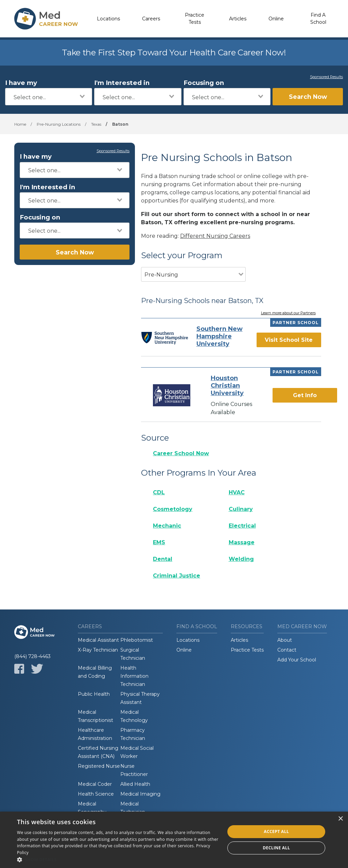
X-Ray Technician (98, 650)
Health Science (96, 794)
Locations (108, 19)
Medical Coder (95, 784)
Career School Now (181, 453)
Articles (238, 19)
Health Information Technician (134, 676)
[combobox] (49, 97)
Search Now (308, 97)
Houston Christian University (227, 386)
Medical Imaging (140, 794)
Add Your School (297, 660)
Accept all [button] (276, 831)
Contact (287, 650)
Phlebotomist (137, 640)
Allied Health (135, 784)
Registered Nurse (99, 766)
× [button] (340, 819)
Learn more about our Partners (288, 313)
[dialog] (174, 840)
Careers (151, 19)
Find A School (318, 19)
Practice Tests (195, 19)
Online (276, 19)
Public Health (94, 694)
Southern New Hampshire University (220, 336)
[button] (118, 860)
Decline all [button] (276, 848)
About (285, 640)
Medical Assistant (98, 640)
